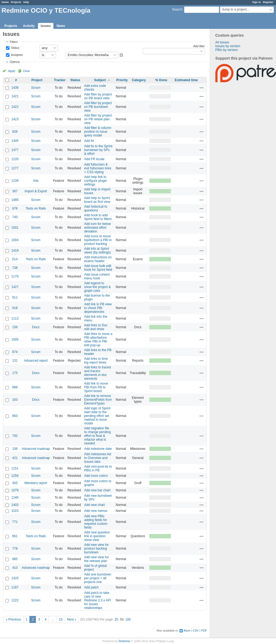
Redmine (124, 641)
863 (15, 416)
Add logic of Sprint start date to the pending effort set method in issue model (97, 416)
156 (15, 327)
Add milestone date (98, 449)
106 (15, 449)
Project (37, 80)
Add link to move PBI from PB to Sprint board (96, 387)
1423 (15, 119)
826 (15, 132)
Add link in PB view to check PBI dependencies (98, 308)
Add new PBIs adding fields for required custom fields (96, 522)
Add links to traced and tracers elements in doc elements (97, 373)
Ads (36, 181)
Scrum (36, 88)
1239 (15, 181)
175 (15, 373)
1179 (15, 276)
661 (15, 536)
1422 (15, 107)
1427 (15, 287)
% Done (161, 80)
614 (15, 259)
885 (15, 559)
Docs (36, 327)
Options (15, 62)
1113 (15, 318)
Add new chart (94, 505)
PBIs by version (227, 50)
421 (15, 458)
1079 (15, 490)
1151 (15, 468)
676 (15, 208)
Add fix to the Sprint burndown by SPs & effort (98, 150)
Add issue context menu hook (97, 276)
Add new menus (96, 511)
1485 (15, 200)
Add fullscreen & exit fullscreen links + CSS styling (98, 168)
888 (15, 387)
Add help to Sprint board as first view (97, 200)
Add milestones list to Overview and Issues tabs (98, 458)
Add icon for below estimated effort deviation (97, 228)
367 (15, 191)
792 (15, 436)
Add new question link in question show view (97, 536)
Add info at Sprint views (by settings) (97, 251)
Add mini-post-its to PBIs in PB (98, 468)
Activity (29, 26)
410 (15, 568)
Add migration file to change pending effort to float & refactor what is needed (97, 436)
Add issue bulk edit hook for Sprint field (98, 268)
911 (15, 297)
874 (15, 352)
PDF (204, 631)
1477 (15, 150)
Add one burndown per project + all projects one (98, 578)
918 (15, 308)
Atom (187, 631)
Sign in (257, 2)
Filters (14, 42)
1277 (15, 168)
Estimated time (186, 80)
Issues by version (228, 46)
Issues (46, 26)
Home (5, 2)
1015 (15, 511)
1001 (15, 228)
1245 (15, 498)
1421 (15, 96)
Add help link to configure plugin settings (96, 181)
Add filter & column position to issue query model (98, 132)
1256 (15, 476)
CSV (196, 631)
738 (15, 268)
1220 (15, 159)
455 (15, 483)
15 (61, 619)
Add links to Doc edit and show (96, 327)
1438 (15, 88)
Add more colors (96, 476)
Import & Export (36, 191)
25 (116, 619)
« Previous (13, 619)
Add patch (91, 587)
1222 (15, 600)
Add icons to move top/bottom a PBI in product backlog (98, 240)
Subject (100, 80)
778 (15, 549)
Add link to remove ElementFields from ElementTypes (98, 400)
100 (128, 619)
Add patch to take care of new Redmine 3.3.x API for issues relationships (97, 600)
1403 (15, 505)
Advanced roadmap (36, 449)
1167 (15, 587)
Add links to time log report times (96, 361)
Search (177, 9)
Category (139, 80)
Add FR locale (94, 159)
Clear (26, 71)
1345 (15, 141)
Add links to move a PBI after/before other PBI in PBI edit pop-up (98, 340)
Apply (12, 71)
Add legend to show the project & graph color (97, 287)
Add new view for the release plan (96, 559)
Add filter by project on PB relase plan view (98, 119)
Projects (16, 2)
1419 (15, 251)
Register (268, 2)
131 (15, 361)
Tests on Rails (36, 208)
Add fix (89, 141)
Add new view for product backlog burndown (96, 549)
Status (15, 47)
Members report (36, 483)
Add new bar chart (97, 490)
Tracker (60, 80)
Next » (72, 619)
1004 (15, 240)
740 (15, 217)
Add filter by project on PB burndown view (98, 107)
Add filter (199, 46)
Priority (122, 80)
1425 (15, 578)
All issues (222, 42)
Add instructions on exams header (98, 259)
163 (15, 400)
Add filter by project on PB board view (98, 96)
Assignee (17, 54)
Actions (202, 88)
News (61, 26)
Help (26, 2)
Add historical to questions (96, 208)
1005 (15, 340)
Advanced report (36, 361)
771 (15, 522)
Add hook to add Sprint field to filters (98, 217)
